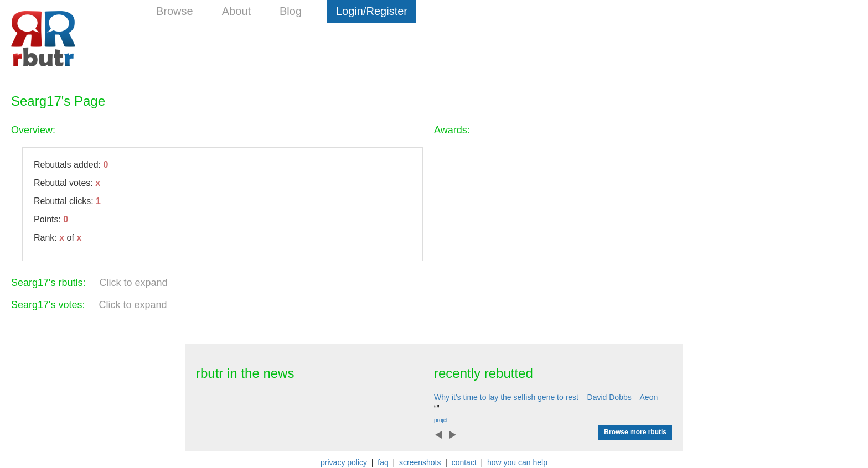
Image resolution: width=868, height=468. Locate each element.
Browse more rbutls (635, 432)
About (236, 11)
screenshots (420, 462)
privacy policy (344, 462)
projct (441, 420)
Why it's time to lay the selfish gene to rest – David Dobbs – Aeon (546, 397)
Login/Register (372, 11)
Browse (175, 11)
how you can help (517, 462)
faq (383, 462)
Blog (291, 11)
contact (464, 462)
